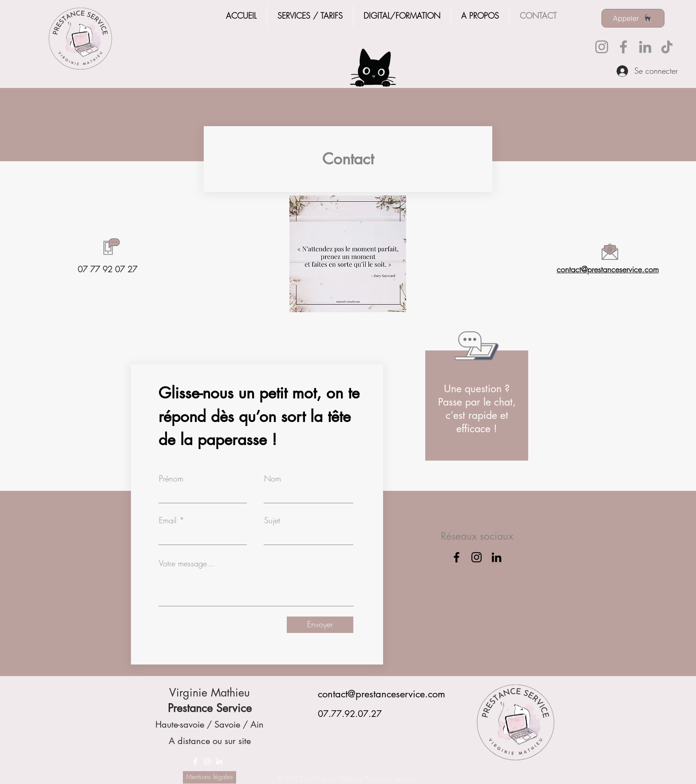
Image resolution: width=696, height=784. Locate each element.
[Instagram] (602, 47)
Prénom (171, 478)
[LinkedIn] (645, 47)
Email (168, 520)
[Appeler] (633, 18)
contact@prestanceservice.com (608, 269)
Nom (273, 478)
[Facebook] (623, 47)
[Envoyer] (320, 625)
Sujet (272, 520)
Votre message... (187, 563)
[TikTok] (667, 47)
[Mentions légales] (210, 777)
